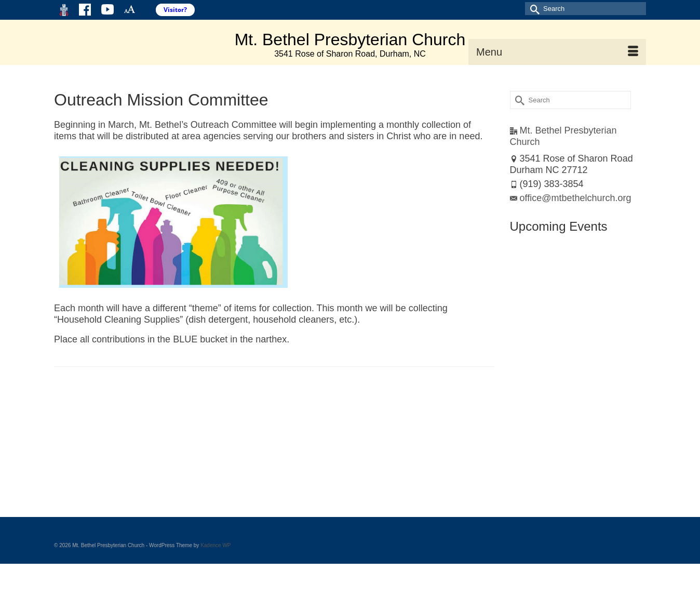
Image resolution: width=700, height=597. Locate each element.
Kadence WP (216, 545)
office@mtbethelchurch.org (571, 198)
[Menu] (557, 52)
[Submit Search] (533, 9)
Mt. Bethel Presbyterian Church (350, 39)
